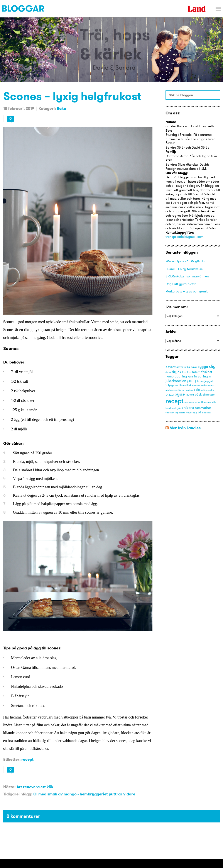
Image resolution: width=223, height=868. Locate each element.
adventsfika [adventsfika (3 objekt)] (183, 367)
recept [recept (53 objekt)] (175, 401)
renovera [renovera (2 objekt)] (189, 402)
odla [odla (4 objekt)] (197, 390)
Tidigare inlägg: (18, 794)
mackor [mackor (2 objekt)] (196, 386)
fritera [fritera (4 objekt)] (196, 372)
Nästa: (9, 787)
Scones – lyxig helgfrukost (72, 96)
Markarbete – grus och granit (187, 291)
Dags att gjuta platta (181, 284)
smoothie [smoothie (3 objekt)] (200, 402)
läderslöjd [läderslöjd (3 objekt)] (185, 385)
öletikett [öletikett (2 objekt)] (206, 413)
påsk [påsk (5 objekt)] (198, 394)
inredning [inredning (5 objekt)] (201, 376)
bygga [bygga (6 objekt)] (203, 367)
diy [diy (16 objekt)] (212, 366)
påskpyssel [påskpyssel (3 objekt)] (209, 395)
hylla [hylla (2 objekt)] (190, 377)
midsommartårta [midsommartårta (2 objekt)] (175, 390)
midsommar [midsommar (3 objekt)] (207, 385)
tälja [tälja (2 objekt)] (189, 413)
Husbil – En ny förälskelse (184, 269)
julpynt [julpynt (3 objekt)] (209, 381)
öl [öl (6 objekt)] (199, 412)
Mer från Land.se (185, 428)
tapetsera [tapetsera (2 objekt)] (180, 413)
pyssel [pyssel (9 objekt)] (180, 394)
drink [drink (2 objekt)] (168, 372)
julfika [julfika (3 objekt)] (191, 381)
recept (27, 759)
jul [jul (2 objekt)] (210, 377)
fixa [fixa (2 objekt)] (189, 372)
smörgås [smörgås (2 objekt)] (176, 408)
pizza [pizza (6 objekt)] (170, 394)
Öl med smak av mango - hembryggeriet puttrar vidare (84, 794)
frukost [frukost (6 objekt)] (207, 372)
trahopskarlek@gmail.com (184, 237)
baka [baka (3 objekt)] (194, 367)
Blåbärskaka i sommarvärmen (187, 276)
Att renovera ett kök (35, 787)
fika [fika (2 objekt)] (184, 372)
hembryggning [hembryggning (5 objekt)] (176, 376)
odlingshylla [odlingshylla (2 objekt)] (207, 390)
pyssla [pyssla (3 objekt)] (190, 395)
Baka (62, 108)
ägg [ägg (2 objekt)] (195, 413)
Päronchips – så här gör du (185, 261)
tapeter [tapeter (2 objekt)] (170, 413)
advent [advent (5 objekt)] (171, 367)
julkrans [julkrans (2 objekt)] (199, 381)
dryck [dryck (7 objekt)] (177, 372)
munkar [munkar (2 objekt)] (189, 390)
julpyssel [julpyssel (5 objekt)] (172, 385)
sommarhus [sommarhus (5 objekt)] (203, 408)
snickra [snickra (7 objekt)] (188, 407)
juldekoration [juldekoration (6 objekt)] (176, 381)
